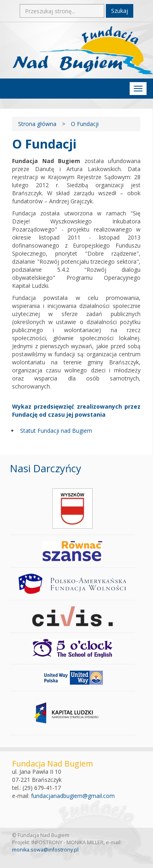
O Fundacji (85, 124)
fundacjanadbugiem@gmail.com (73, 796)
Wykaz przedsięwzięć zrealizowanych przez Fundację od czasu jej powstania (76, 410)
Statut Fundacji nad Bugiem (56, 431)
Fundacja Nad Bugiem (83, 50)
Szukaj (120, 11)
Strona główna (37, 124)
